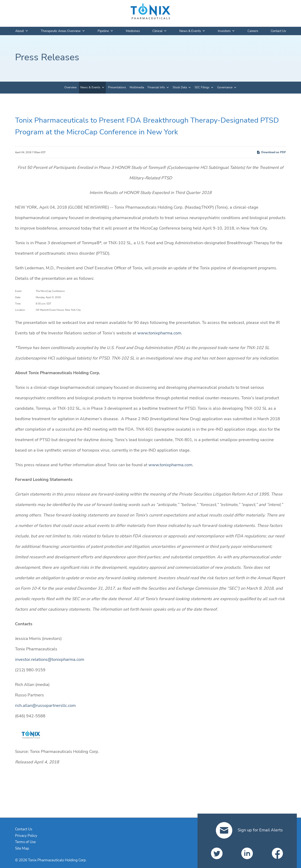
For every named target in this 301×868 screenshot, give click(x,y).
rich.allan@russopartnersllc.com (45, 706)
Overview (71, 87)
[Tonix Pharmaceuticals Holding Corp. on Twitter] (217, 853)
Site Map (22, 848)
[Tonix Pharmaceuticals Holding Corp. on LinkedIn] (247, 853)
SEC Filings (202, 87)
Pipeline (105, 31)
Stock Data (180, 87)
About (22, 31)
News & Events (192, 31)
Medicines (133, 31)
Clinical (160, 31)
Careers (253, 31)
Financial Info (156, 87)
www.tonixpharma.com (159, 333)
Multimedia (137, 87)
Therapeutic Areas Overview (63, 31)
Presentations (117, 87)
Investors (226, 31)
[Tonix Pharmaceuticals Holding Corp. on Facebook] (277, 853)
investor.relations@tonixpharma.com (50, 659)
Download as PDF (271, 152)
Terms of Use (25, 842)
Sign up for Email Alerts (249, 830)
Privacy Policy (26, 836)
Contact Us (278, 31)
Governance (225, 87)
